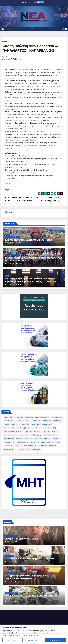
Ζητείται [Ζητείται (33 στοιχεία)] (28, 431)
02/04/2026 (11, 284)
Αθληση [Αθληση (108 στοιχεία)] (19, 417)
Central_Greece (10, 237)
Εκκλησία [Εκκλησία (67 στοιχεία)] (36, 424)
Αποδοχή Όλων (55, 640)
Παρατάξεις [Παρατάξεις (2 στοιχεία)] (57, 439)
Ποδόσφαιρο (17, 59)
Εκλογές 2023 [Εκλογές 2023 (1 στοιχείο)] (47, 424)
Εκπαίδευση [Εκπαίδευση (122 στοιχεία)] (9, 428)
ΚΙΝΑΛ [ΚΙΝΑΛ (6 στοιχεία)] (37, 431)
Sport (4, 41)
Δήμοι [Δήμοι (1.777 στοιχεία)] (47, 421)
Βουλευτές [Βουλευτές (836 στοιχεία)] (9, 421)
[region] (34, 634)
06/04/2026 (11, 264)
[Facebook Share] (9, 188)
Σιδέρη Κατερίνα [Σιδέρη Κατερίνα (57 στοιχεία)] (30, 446)
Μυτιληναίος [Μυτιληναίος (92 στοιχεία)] (36, 435)
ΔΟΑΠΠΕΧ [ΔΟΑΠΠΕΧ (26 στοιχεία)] (36, 421)
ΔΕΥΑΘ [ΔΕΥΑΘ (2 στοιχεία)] (26, 421)
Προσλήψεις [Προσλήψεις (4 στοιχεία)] (35, 442)
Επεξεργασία (12, 640)
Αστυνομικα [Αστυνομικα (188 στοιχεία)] (57, 417)
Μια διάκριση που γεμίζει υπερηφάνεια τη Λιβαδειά (29, 559)
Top (17, 536)
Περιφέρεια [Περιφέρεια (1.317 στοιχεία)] (9, 442)
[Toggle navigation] (33, 29)
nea (6, 57)
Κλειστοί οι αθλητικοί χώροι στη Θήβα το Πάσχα (28, 240)
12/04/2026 (10, 542)
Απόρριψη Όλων (33, 640)
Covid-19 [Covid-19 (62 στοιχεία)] (8, 417)
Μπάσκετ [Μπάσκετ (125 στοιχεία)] (24, 435)
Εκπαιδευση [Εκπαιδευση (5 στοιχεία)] (21, 428)
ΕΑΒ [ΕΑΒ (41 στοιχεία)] (7, 424)
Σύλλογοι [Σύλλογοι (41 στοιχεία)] (42, 446)
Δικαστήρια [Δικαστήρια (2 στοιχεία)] (58, 421)
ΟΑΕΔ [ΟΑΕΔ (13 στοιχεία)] (19, 439)
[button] (62, 29)
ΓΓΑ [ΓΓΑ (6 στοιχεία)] (18, 421)
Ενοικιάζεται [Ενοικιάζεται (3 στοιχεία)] (33, 428)
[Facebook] (7, 188)
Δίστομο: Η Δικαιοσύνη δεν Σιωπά (21, 539)
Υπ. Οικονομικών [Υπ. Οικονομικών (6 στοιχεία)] (10, 449)
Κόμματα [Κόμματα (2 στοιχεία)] (46, 431)
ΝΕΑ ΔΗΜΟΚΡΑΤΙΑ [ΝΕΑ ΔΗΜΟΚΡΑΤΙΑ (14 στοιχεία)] (50, 435)
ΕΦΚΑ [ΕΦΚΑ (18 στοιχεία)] (15, 424)
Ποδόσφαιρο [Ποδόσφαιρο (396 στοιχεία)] (22, 442)
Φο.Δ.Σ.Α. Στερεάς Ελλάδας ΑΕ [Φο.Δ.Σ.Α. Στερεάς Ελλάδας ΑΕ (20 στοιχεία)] (29, 449)
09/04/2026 (11, 243)
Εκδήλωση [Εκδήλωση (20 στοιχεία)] (25, 424)
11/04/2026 (10, 562)
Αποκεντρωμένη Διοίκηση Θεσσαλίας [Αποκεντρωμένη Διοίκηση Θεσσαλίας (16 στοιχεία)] (37, 417)
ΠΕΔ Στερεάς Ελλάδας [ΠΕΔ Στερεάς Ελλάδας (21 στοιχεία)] (42, 439)
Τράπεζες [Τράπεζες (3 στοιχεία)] (52, 446)
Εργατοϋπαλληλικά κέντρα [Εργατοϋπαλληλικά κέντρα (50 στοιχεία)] (13, 431)
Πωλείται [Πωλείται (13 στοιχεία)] (8, 446)
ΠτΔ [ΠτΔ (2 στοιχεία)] (58, 442)
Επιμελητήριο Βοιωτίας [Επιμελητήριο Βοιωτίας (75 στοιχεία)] (48, 428)
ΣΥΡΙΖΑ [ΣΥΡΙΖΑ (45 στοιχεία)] (18, 446)
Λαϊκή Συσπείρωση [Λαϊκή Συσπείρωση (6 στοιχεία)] (11, 435)
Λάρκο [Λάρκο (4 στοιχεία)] (55, 431)
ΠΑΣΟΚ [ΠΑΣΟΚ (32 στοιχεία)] (29, 439)
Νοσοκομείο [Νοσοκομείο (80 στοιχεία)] (9, 439)
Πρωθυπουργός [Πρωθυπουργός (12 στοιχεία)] (47, 442)
